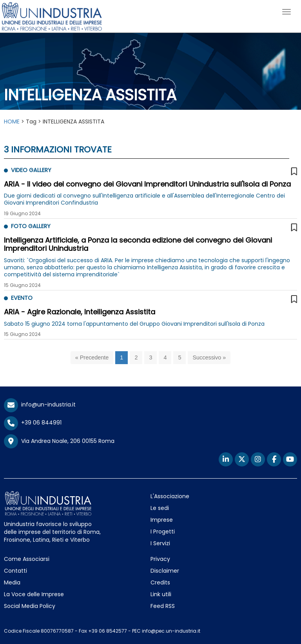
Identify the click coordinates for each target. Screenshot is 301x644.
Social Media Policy (30, 606)
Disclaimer (165, 571)
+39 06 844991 (33, 423)
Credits (160, 582)
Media (12, 582)
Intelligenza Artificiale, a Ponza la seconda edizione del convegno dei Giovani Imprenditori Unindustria (138, 244)
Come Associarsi (27, 559)
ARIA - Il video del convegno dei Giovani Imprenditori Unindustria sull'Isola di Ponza (147, 184)
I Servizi (160, 543)
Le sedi (160, 508)
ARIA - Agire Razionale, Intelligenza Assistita (80, 312)
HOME (12, 122)
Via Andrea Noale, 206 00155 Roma (59, 441)
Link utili (161, 594)
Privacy (160, 559)
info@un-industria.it (40, 405)
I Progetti (163, 532)
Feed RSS (163, 606)
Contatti (15, 571)
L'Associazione (170, 496)
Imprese (162, 520)
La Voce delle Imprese (34, 594)
